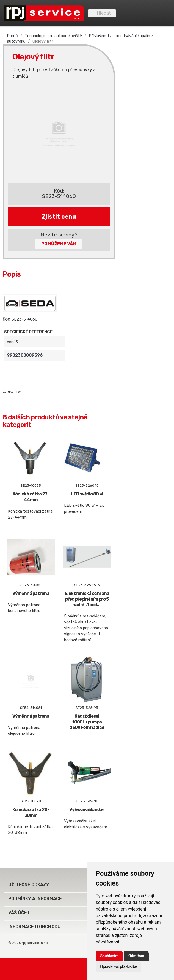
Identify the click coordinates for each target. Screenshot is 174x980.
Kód (7, 319)
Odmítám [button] (136, 956)
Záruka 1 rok (12, 392)
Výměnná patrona (31, 593)
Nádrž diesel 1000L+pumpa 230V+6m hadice (87, 722)
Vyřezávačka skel (87, 810)
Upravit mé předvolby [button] (119, 967)
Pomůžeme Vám (59, 244)
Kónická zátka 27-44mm (31, 497)
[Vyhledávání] (102, 13)
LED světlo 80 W (87, 494)
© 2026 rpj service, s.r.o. (28, 943)
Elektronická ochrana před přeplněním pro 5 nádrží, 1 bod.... (87, 599)
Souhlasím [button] (110, 956)
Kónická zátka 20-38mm (31, 812)
